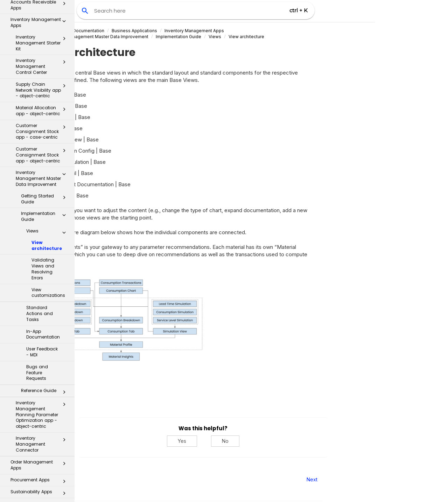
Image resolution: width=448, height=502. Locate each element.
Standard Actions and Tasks (40, 225)
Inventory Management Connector (43, 356)
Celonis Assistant (24, 458)
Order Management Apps (40, 377)
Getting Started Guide (45, 111)
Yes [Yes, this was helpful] (240, 441)
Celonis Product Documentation (130, 31)
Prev (94, 479)
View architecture (47, 157)
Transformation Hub (38, 445)
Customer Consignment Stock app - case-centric (43, 43)
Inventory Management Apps (252, 31)
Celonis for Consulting (38, 475)
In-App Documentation (43, 246)
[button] (64, 22)
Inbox (40, 417)
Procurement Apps (40, 393)
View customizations (48, 204)
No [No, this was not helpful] (283, 441)
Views (48, 144)
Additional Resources (38, 490)
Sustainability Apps (40, 405)
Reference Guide (45, 304)
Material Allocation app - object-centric (43, 22)
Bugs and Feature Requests (37, 284)
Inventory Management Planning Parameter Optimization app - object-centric (43, 326)
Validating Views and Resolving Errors (43, 180)
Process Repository (38, 431)
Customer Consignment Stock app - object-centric (43, 67)
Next (370, 479)
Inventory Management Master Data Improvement (43, 90)
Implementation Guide (45, 128)
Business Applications (192, 31)
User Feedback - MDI (42, 264)
